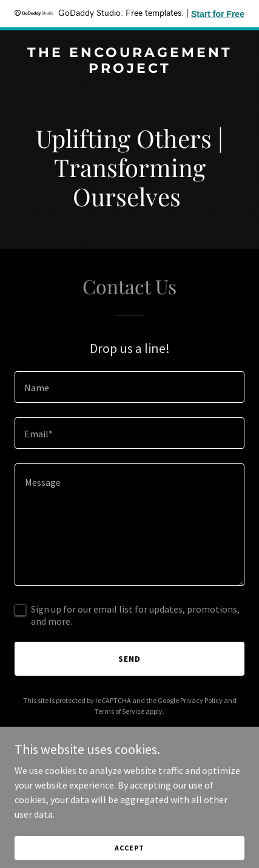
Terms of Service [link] (119, 711)
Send (129, 659)
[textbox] (129, 387)
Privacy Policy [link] (201, 700)
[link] (129, 69)
